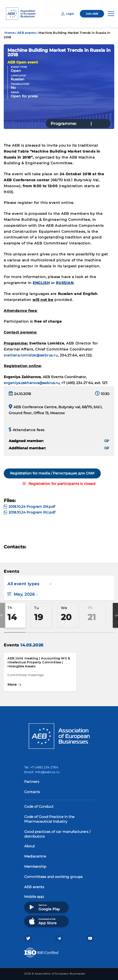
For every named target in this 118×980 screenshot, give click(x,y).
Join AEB (92, 14)
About (30, 846)
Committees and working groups (53, 877)
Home (9, 33)
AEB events (27, 33)
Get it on (44, 907)
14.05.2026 (32, 645)
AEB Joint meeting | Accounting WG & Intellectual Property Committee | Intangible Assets (39, 662)
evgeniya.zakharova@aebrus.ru (32, 383)
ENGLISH (41, 283)
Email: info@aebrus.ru (42, 772)
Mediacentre (35, 856)
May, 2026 (23, 594)
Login (67, 14)
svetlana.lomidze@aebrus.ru (31, 355)
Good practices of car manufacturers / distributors (57, 834)
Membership (35, 866)
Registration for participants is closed (59, 484)
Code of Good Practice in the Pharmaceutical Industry (49, 819)
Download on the (42, 921)
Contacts (32, 792)
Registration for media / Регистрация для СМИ (52, 473)
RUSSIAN (65, 283)
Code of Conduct (39, 807)
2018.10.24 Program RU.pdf (30, 512)
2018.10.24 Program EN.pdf (29, 507)
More (14, 685)
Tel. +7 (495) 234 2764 (41, 767)
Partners (32, 782)
